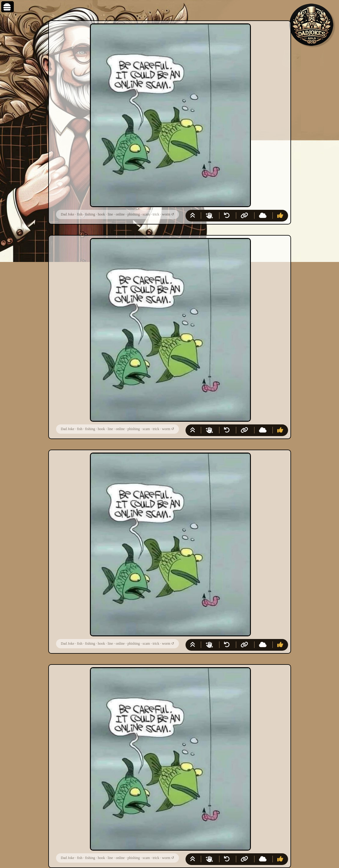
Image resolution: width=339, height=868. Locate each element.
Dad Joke (68, 214)
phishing (134, 214)
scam (146, 214)
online (120, 214)
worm (166, 214)
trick (156, 214)
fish (80, 214)
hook (101, 214)
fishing (90, 214)
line (110, 214)
